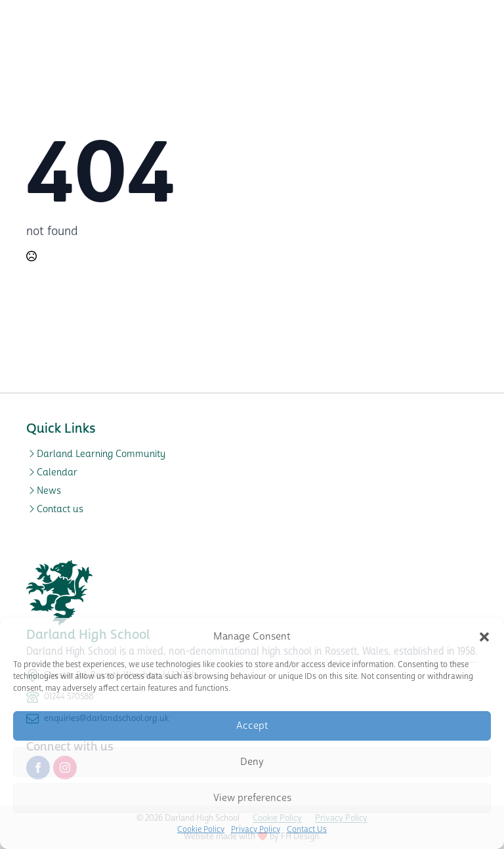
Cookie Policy (201, 830)
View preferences (252, 798)
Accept (252, 726)
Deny (252, 762)
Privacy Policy (256, 830)
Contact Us (307, 830)
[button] (484, 637)
